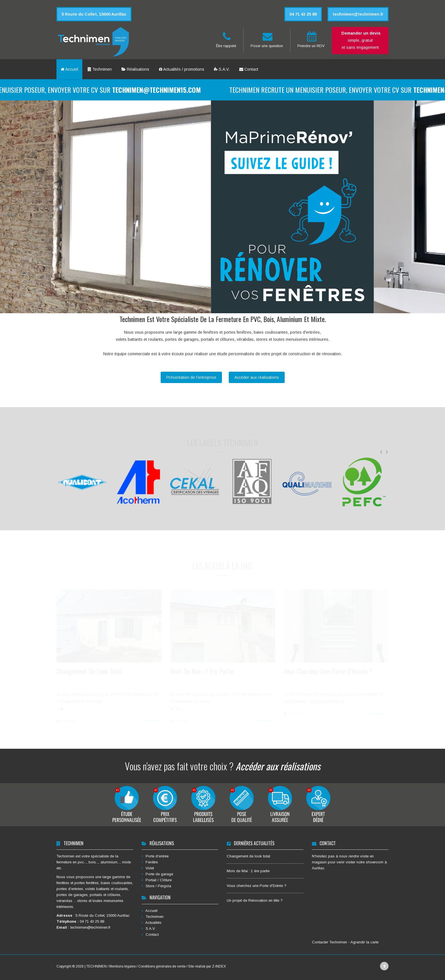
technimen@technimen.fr (90, 927)
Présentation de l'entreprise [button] (191, 377)
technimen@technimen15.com (167, 90)
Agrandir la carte (365, 942)
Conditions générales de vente (162, 966)
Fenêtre (150, 862)
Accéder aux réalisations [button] (257, 377)
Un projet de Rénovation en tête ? (255, 900)
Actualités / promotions (182, 69)
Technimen (100, 69)
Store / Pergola (156, 886)
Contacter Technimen (330, 942)
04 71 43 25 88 (92, 921)
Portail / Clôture (157, 880)
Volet (148, 868)
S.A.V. (222, 69)
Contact (249, 69)
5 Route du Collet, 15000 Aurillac (103, 915)
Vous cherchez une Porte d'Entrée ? (257, 886)
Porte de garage (157, 874)
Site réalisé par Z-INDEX (207, 966)
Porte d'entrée (155, 856)
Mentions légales (123, 966)
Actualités (152, 923)
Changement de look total (248, 856)
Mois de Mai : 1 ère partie (248, 871)
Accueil (69, 69)
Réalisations (135, 69)
